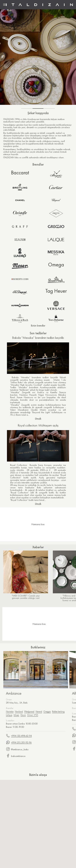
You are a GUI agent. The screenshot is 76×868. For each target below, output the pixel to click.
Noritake (10, 711)
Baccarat (20, 173)
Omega (56, 265)
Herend (39, 711)
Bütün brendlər (38, 326)
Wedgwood (29, 711)
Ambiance (14, 693)
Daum (23, 715)
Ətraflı (38, 419)
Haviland (19, 711)
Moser (16, 715)
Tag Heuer (56, 291)
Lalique (9, 715)
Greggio (47, 711)
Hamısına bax (39, 624)
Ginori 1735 (33, 715)
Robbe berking (58, 711)
